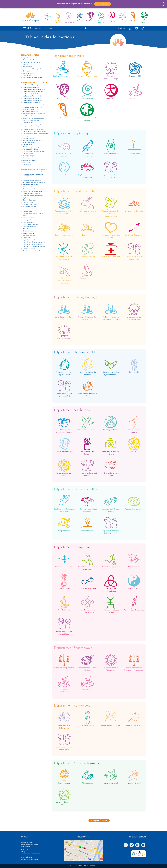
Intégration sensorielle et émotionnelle (35, 132)
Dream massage (28, 123)
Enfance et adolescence (30, 205)
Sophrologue (27, 58)
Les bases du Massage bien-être (33, 92)
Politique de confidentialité (30, 859)
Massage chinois (28, 220)
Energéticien (27, 71)
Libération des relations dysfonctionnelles (36, 134)
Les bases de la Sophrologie (32, 103)
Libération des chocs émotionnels (33, 213)
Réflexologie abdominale (31, 229)
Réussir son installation (30, 231)
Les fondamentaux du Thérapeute (33, 129)
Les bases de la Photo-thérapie (32, 94)
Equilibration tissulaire (30, 207)
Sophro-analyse (28, 238)
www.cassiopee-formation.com (31, 854)
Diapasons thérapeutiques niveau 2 (34, 196)
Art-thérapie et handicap (30, 185)
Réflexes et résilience (29, 227)
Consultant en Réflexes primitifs (32, 69)
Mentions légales (27, 857)
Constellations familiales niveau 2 (33, 191)
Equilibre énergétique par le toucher (34, 125)
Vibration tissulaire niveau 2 (31, 251)
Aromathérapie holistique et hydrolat (34, 182)
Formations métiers (30, 55)
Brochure (48, 28)
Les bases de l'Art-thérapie (31, 85)
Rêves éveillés (27, 162)
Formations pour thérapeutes (35, 169)
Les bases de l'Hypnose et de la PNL (34, 90)
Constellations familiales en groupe (34, 118)
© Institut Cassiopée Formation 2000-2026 (83, 866)
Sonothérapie (27, 165)
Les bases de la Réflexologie (32, 98)
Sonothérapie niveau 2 (30, 235)
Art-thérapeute (27, 67)
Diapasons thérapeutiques (31, 120)
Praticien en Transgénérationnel (32, 62)
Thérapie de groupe (29, 249)
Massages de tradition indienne (33, 140)
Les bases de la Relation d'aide (32, 101)
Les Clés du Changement (31, 116)
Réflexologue (27, 76)
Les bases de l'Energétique (31, 87)
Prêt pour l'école (28, 154)
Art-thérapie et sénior (29, 187)
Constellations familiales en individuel (34, 189)
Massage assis (27, 136)
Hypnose (26, 65)
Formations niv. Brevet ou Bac (35, 82)
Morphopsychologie (29, 142)
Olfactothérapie (28, 145)
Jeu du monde (27, 211)
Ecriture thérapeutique (30, 200)
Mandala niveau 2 (28, 218)
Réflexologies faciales (29, 160)
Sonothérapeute (28, 73)
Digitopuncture (27, 198)
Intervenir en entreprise (30, 209)
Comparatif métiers (99, 821)
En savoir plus (103, 4)
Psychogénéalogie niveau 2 (31, 224)
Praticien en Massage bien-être (32, 78)
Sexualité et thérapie (29, 233)
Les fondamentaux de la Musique (33, 127)
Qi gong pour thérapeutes (31, 158)
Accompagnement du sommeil (32, 107)
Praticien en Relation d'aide (31, 60)
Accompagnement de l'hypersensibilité (35, 105)
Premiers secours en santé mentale (33, 151)
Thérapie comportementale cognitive (34, 247)
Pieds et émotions (28, 222)
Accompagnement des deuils (32, 180)
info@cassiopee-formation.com (31, 852)
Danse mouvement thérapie (31, 194)
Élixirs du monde (28, 202)
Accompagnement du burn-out (32, 172)
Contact (38, 28)
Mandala (26, 216)
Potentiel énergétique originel (32, 147)
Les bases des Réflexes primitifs (33, 96)
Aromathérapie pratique (30, 112)
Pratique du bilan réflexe (30, 149)
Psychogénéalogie (28, 156)
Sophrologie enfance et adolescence (34, 242)
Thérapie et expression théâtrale (33, 244)
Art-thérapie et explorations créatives (34, 114)
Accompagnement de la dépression (34, 178)
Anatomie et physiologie (30, 109)
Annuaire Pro (120, 28)
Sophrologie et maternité (30, 240)
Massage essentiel (28, 138)
